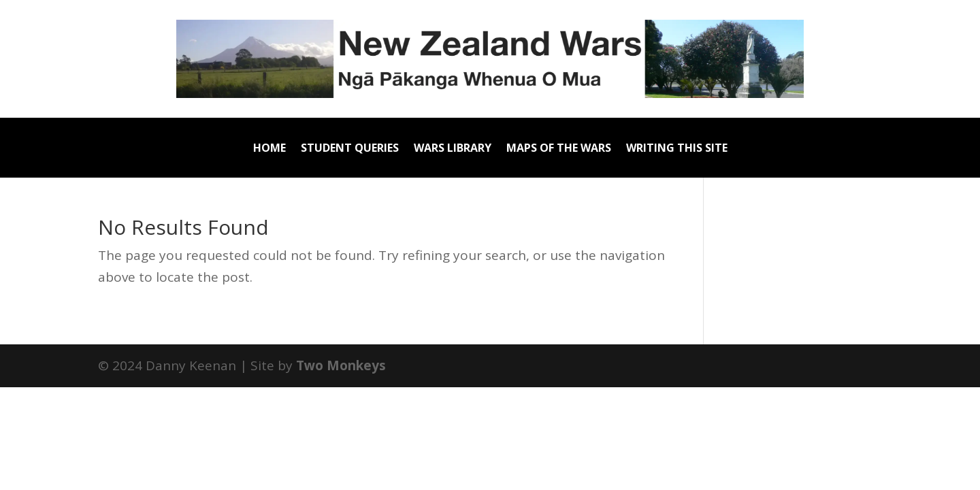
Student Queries (350, 149)
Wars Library (453, 149)
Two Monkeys (341, 365)
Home (269, 149)
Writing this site (677, 149)
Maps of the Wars (559, 149)
